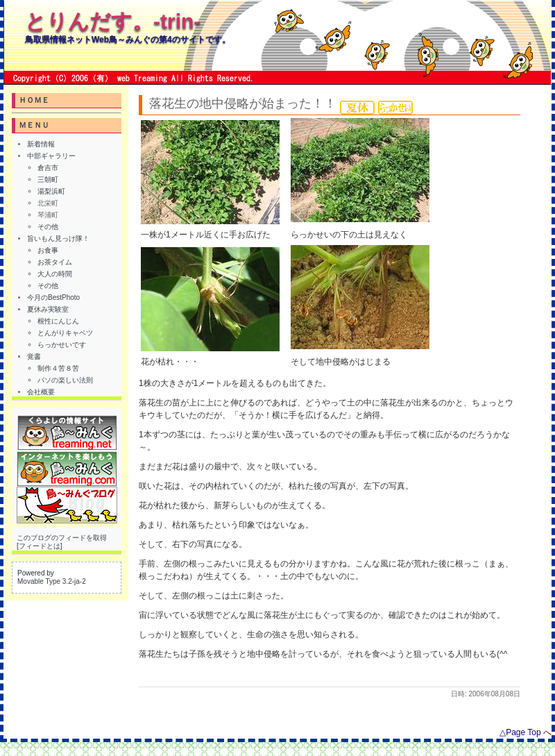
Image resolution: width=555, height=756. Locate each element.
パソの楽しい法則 (65, 380)
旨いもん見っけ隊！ (58, 238)
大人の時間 (55, 274)
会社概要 (41, 392)
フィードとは (40, 546)
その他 (48, 227)
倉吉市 (48, 168)
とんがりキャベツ (65, 333)
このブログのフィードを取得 (62, 538)
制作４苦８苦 (58, 368)
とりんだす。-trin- (113, 21)
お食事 (48, 250)
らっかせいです (62, 345)
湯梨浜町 (51, 191)
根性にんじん (58, 321)
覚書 (34, 356)
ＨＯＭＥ (34, 100)
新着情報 (41, 144)
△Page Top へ (526, 732)
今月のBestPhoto (53, 297)
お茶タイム (55, 262)
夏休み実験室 (48, 309)
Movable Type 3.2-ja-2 (52, 581)
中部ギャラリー (51, 156)
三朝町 (48, 179)
